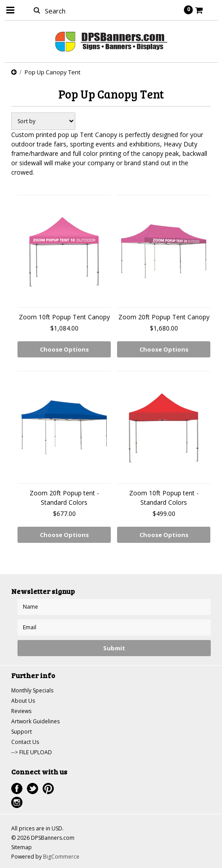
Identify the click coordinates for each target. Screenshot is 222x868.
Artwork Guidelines (35, 721)
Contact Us (25, 742)
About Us (23, 701)
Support (22, 732)
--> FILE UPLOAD (32, 752)
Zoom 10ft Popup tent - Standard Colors (164, 498)
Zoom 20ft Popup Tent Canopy (164, 317)
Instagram (17, 802)
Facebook (17, 789)
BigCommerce (61, 857)
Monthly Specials (32, 690)
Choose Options (64, 349)
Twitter (33, 789)
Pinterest (48, 789)
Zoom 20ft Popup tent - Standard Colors (64, 498)
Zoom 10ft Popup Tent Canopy (64, 317)
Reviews (21, 711)
